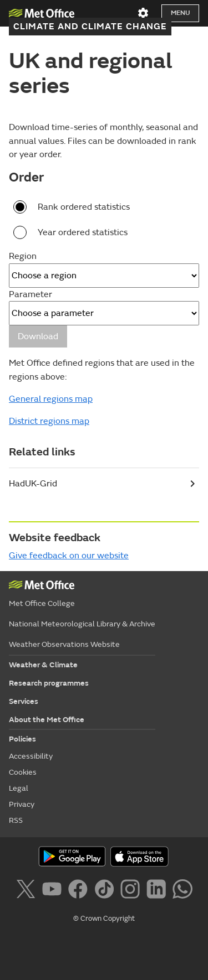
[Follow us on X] (27, 891)
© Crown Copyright (104, 919)
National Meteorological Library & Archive (82, 624)
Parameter (31, 294)
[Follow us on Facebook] (80, 891)
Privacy (22, 804)
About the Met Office (47, 720)
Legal (19, 788)
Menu (180, 13)
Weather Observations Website (64, 644)
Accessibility (31, 756)
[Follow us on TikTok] (106, 891)
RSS (16, 820)
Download (38, 336)
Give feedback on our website (69, 556)
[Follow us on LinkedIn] (158, 891)
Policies (22, 739)
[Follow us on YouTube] (54, 891)
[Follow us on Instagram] (132, 891)
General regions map (51, 399)
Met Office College (42, 603)
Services (24, 701)
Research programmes (49, 683)
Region (23, 256)
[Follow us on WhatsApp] (182, 891)
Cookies (23, 772)
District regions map (49, 421)
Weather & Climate (43, 665)
